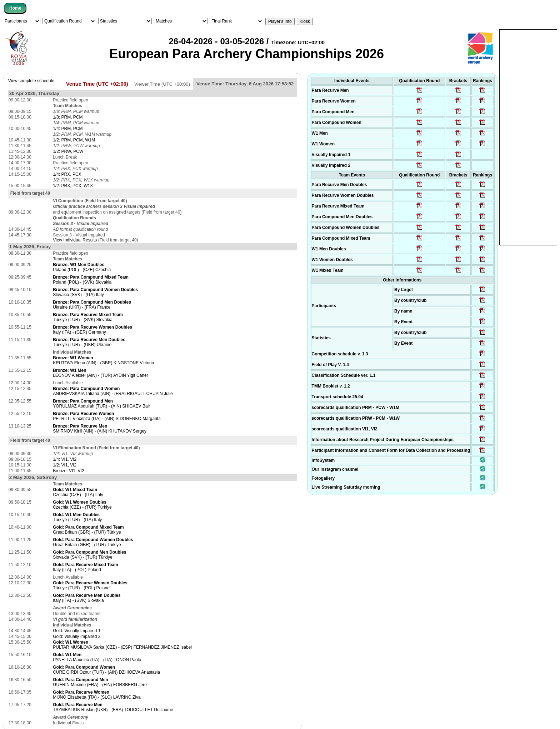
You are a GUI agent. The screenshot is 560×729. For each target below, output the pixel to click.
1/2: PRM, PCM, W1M (74, 140)
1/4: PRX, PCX (67, 174)
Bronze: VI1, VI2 (68, 471)
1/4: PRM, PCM (68, 129)
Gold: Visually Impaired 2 (77, 636)
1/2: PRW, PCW (68, 151)
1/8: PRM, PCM (68, 117)
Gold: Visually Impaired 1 (77, 631)
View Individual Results (75, 240)
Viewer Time (162, 84)
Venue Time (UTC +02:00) (97, 84)
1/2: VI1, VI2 (65, 465)
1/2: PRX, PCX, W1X (73, 186)
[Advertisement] (528, 137)
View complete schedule (31, 81)
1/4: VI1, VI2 (65, 459)
